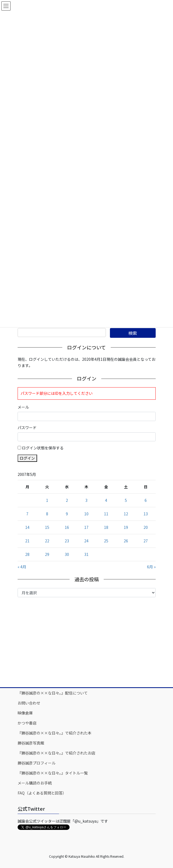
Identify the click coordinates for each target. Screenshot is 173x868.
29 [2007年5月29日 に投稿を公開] (47, 554)
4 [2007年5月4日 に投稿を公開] (106, 500)
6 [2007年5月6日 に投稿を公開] (146, 500)
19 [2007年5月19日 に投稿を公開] (126, 527)
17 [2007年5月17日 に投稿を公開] (86, 527)
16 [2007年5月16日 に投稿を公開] (67, 527)
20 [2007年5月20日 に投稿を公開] (146, 527)
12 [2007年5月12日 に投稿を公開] (126, 514)
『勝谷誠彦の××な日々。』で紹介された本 (55, 733)
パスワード (27, 428)
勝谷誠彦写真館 (31, 743)
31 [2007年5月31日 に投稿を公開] (86, 554)
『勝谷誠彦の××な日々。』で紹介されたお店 (56, 753)
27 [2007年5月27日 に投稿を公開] (146, 541)
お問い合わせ (29, 703)
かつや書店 (27, 723)
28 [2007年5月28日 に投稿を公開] (27, 554)
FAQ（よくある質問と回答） (42, 793)
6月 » (151, 567)
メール (23, 407)
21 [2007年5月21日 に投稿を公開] (27, 541)
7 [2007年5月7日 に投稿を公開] (27, 514)
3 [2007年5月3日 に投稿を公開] (86, 500)
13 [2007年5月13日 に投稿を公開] (146, 514)
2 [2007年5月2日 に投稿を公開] (67, 500)
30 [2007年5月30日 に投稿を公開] (67, 554)
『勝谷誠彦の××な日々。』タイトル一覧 (53, 773)
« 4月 (22, 567)
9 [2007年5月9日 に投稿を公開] (67, 514)
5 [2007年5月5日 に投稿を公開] (126, 500)
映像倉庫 (25, 713)
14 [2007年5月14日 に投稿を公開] (27, 527)
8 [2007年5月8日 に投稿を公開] (47, 514)
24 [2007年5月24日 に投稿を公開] (86, 541)
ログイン (27, 458)
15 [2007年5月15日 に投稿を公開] (47, 527)
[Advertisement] (87, 642)
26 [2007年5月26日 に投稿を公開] (126, 541)
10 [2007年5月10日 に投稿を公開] (86, 514)
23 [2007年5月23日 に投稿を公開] (67, 541)
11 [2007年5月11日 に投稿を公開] (106, 514)
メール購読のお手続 (35, 783)
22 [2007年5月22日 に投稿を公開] (47, 541)
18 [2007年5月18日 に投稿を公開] (106, 527)
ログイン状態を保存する (43, 448)
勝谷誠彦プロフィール (37, 763)
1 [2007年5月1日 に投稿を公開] (47, 500)
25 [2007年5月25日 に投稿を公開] (106, 541)
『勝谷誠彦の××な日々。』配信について (53, 693)
